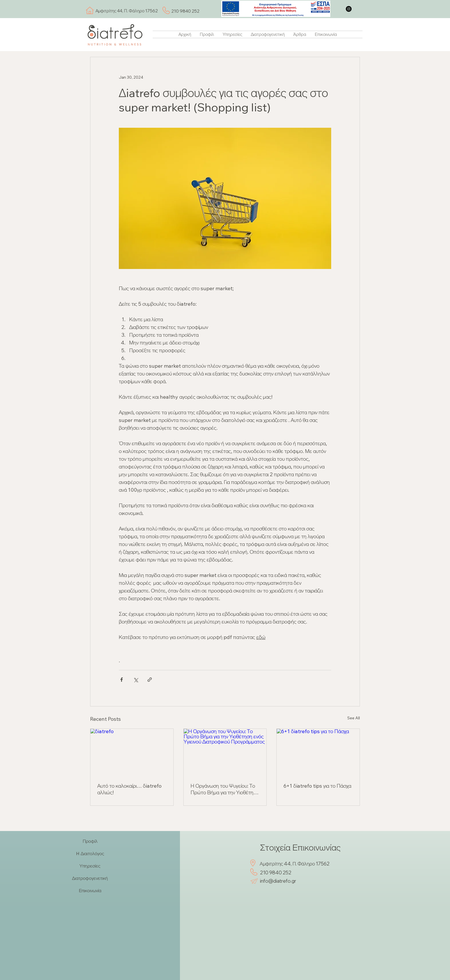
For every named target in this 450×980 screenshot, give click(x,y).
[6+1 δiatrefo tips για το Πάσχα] (318, 752)
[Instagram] (349, 9)
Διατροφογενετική (90, 878)
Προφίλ (90, 841)
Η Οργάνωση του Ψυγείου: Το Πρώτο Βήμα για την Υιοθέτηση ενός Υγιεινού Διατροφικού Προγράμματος (225, 789)
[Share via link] (150, 680)
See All (354, 718)
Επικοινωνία (90, 890)
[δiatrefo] (132, 752)
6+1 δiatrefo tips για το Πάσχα (317, 786)
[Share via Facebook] (122, 680)
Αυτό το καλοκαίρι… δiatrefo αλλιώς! (129, 789)
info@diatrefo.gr (278, 881)
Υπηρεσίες (90, 866)
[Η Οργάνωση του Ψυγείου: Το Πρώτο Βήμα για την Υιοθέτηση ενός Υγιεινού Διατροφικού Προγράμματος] (225, 752)
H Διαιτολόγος (90, 853)
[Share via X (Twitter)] (136, 680)
